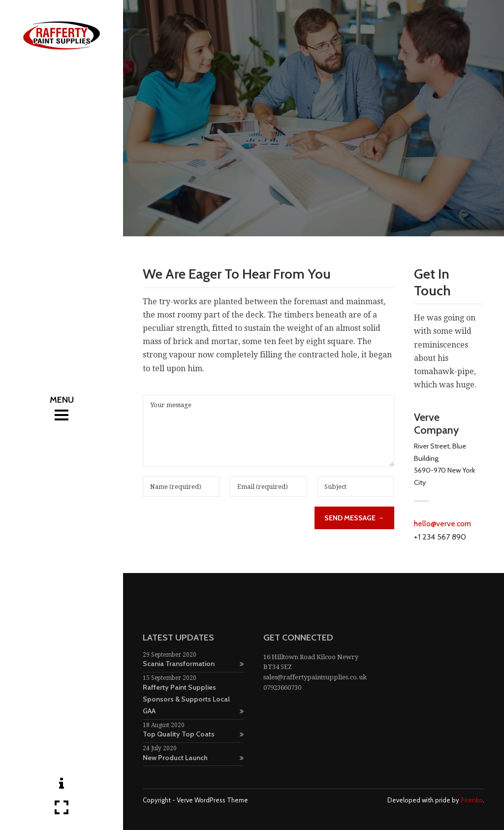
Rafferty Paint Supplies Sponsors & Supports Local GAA (193, 699)
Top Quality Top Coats (193, 734)
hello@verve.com (442, 524)
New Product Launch (193, 758)
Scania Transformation (193, 664)
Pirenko (472, 800)
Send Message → (354, 518)
